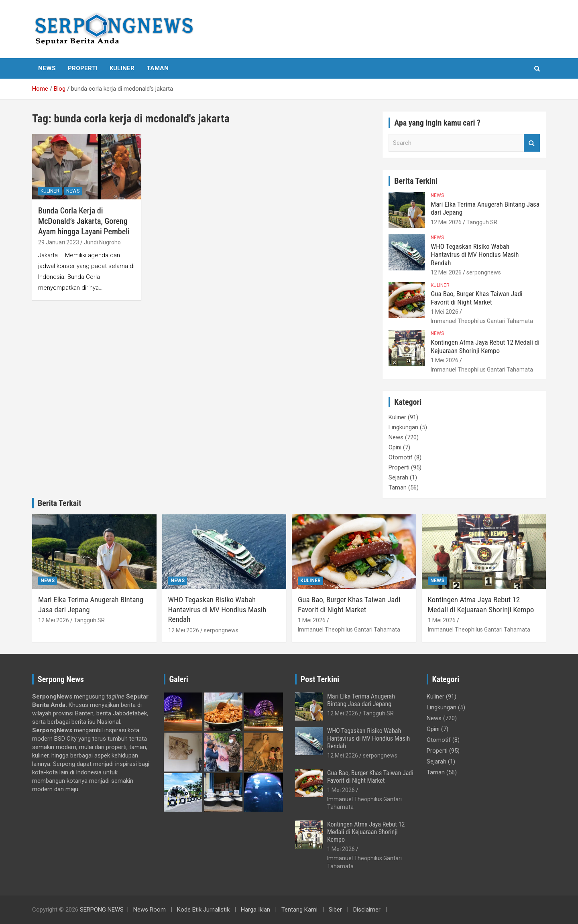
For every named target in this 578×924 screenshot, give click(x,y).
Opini (395, 447)
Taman (158, 68)
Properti (83, 68)
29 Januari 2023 (59, 242)
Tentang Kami (299, 910)
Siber (335, 910)
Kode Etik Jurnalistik (203, 910)
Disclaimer (367, 910)
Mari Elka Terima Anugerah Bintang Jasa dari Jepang (361, 700)
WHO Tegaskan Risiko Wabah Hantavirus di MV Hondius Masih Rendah (475, 255)
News (47, 68)
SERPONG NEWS (102, 910)
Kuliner (122, 68)
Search (532, 143)
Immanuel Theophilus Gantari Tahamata (482, 321)
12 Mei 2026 (446, 222)
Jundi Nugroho (102, 242)
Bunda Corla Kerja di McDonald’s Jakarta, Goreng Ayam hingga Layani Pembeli (84, 221)
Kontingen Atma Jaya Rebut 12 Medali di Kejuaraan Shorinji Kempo (485, 346)
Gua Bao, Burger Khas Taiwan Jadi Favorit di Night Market (476, 298)
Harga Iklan (255, 910)
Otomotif (401, 457)
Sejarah (398, 477)
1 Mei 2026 (445, 312)
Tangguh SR (482, 222)
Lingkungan (403, 427)
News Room (150, 910)
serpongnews (484, 272)
